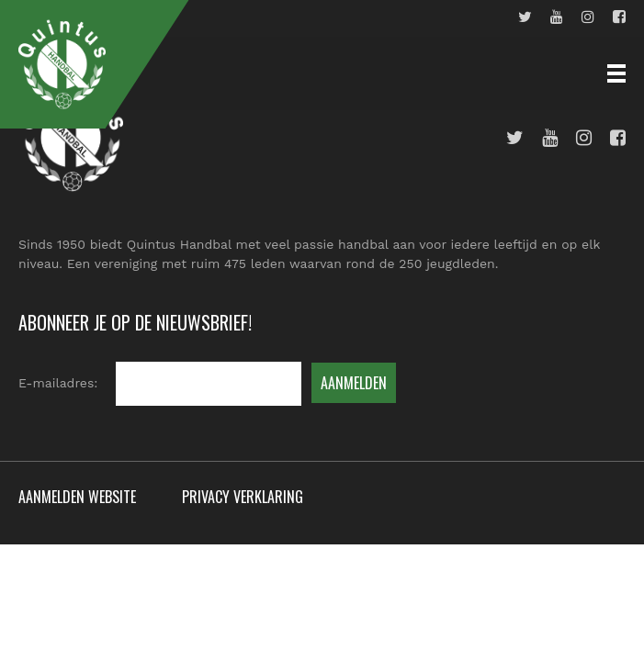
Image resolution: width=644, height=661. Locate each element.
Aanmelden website (77, 497)
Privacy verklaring (243, 497)
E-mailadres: (58, 383)
